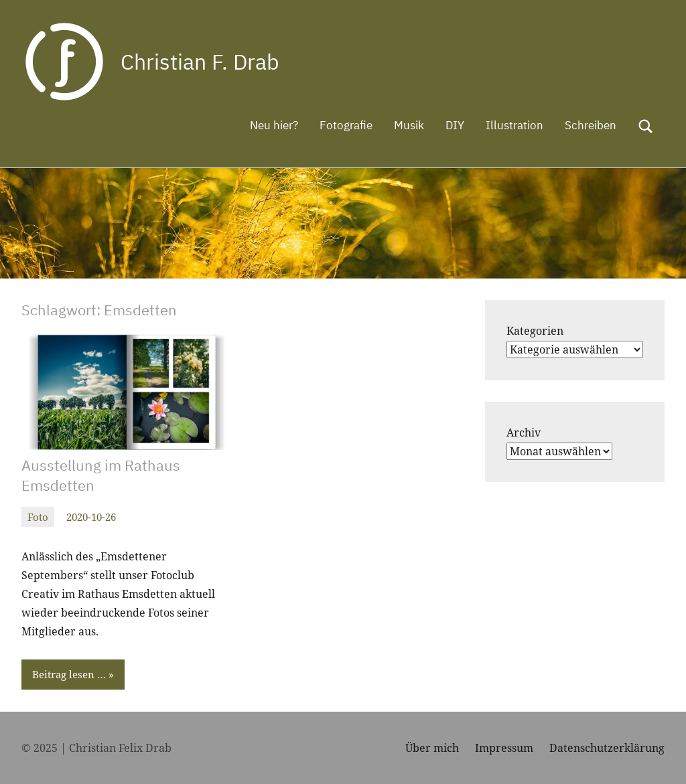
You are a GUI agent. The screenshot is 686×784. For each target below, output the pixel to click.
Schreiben (591, 125)
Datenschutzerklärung (607, 748)
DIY (455, 125)
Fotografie (346, 125)
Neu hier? (274, 125)
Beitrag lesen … (69, 674)
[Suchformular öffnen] (646, 127)
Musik (409, 125)
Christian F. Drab (200, 62)
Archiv (524, 433)
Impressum (504, 748)
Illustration (514, 125)
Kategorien (535, 331)
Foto (38, 517)
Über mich (432, 748)
